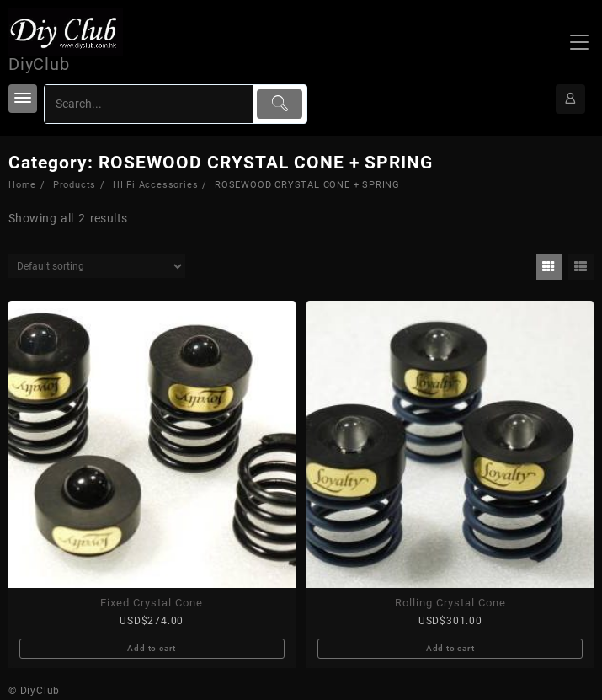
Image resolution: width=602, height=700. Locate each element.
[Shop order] (97, 266)
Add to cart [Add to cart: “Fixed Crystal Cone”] (152, 648)
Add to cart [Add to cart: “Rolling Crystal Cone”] (450, 648)
